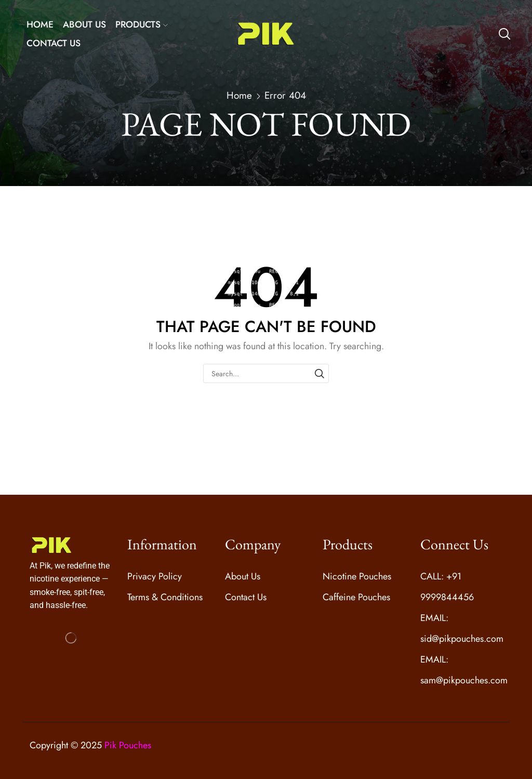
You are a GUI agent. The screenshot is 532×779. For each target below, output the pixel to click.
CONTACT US (54, 43)
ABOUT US (84, 24)
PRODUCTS (142, 24)
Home (239, 96)
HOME (40, 24)
